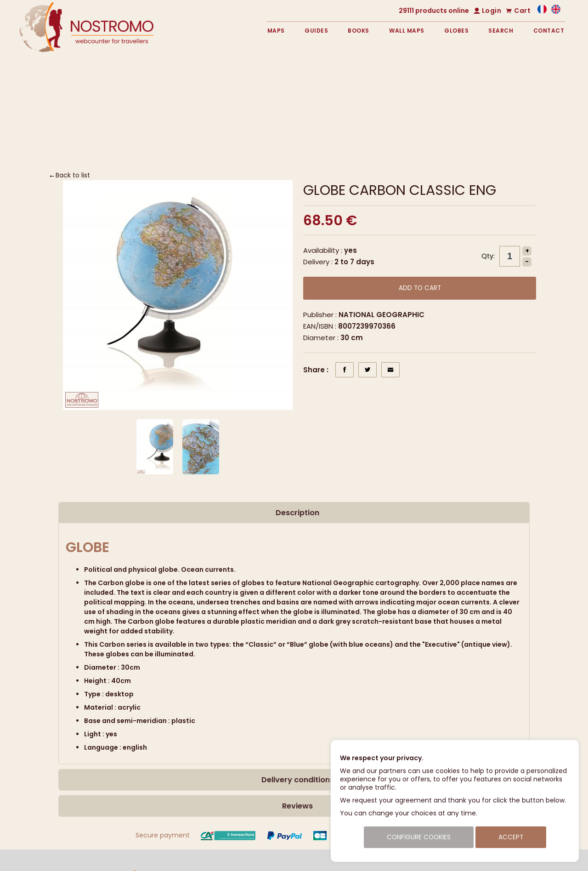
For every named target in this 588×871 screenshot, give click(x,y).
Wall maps (407, 31)
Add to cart (420, 288)
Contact (549, 31)
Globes (456, 31)
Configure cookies (419, 837)
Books (359, 31)
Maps (276, 31)
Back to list (73, 175)
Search (501, 31)
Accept (511, 837)
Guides (316, 31)
